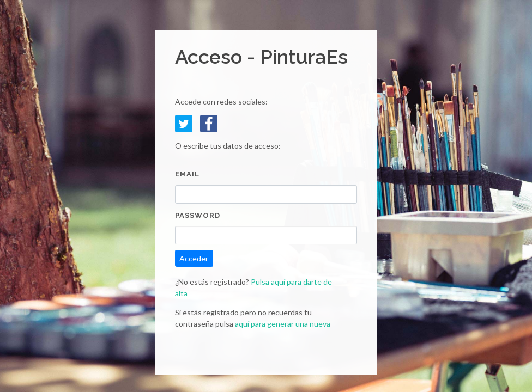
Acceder (194, 258)
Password (198, 215)
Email (187, 174)
